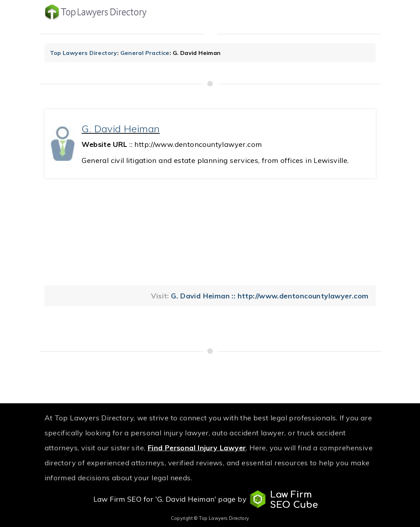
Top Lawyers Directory (84, 53)
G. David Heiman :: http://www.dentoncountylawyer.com (270, 296)
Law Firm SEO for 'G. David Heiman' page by (210, 500)
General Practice (145, 53)
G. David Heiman (121, 129)
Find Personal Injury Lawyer (197, 448)
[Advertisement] (210, 232)
